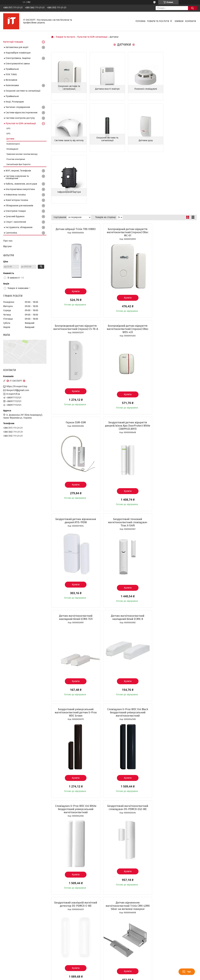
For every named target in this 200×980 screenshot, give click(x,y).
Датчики (10, 139)
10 (190, 957)
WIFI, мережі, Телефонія (18, 171)
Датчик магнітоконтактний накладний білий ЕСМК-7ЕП (173, 373)
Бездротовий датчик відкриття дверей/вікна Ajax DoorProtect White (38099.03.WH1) (173, 277)
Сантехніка (11, 233)
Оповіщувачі (12, 149)
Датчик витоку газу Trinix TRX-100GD (74, 862)
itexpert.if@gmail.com (18, 390)
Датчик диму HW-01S (124, 861)
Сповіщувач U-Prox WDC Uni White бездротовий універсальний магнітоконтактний (74, 567)
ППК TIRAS (11, 75)
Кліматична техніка (16, 195)
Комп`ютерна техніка (17, 200)
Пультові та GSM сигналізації (92, 37)
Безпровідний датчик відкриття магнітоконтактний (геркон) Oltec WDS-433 (74, 277)
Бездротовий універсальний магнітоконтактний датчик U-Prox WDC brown (124, 471)
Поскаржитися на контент (96, 977)
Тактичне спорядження (18, 107)
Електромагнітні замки (18, 64)
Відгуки (7, 246)
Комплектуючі (13, 144)
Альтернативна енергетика (20, 189)
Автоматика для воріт (17, 47)
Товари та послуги (158, 21)
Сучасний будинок (15, 216)
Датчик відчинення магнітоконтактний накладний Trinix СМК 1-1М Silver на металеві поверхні (75, 766)
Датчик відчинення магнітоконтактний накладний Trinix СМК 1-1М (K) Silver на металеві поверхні (124, 766)
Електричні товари (16, 211)
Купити (75, 240)
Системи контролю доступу (20, 118)
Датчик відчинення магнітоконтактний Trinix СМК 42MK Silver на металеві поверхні (74, 664)
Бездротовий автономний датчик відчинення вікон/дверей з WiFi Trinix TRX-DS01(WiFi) (124, 664)
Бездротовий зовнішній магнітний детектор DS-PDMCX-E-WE (173, 566)
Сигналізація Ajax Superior (19, 164)
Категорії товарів (13, 42)
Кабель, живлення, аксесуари (21, 184)
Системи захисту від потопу (180, 89)
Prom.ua (115, 971)
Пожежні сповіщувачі (143, 89)
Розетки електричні (16, 159)
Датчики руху (105, 140)
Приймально (12, 69)
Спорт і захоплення (16, 222)
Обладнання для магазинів (19, 206)
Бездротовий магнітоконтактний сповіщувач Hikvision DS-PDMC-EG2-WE (173, 764)
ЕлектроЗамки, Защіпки (18, 58)
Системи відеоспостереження (21, 113)
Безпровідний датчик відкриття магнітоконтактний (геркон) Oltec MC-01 (124, 181)
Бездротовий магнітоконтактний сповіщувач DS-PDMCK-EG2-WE (124, 566)
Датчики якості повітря (105, 89)
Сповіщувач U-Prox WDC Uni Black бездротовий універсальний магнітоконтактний (173, 471)
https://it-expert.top (17, 386)
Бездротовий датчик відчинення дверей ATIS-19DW (74, 373)
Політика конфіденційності (121, 977)
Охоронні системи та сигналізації (68, 88)
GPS (8, 128)
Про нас (8, 241)
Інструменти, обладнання (19, 227)
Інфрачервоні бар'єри (143, 140)
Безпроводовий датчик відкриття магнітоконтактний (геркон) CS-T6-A (173, 181)
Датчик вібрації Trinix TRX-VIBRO (75, 178)
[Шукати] (192, 8)
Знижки (179, 21)
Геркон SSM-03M (124, 274)
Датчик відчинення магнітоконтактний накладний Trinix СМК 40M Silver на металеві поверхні (173, 666)
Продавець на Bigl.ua (100, 974)
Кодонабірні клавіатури (18, 53)
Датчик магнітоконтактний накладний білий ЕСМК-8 (74, 469)
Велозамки (11, 80)
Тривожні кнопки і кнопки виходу (22, 154)
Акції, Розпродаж (15, 102)
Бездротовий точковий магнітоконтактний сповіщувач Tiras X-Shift (124, 374)
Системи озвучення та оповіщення (17, 177)
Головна (140, 21)
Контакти (191, 21)
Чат (187, 972)
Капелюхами (12, 85)
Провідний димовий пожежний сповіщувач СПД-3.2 (173, 862)
